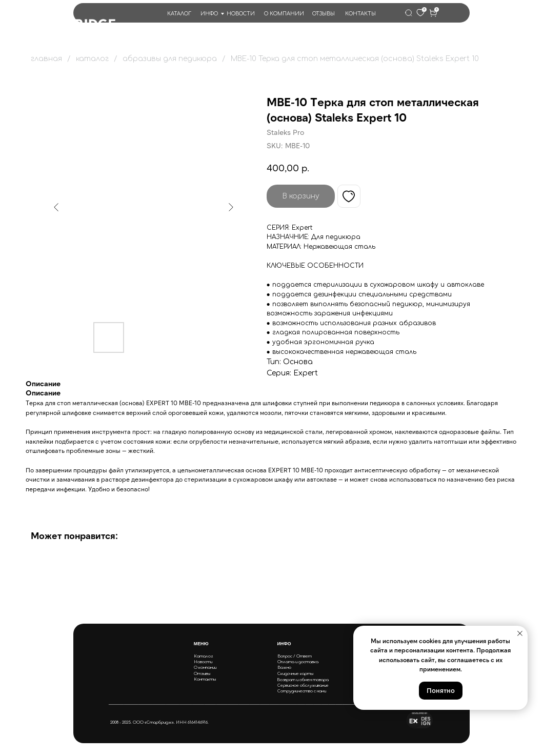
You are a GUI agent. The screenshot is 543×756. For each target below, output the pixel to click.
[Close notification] (520, 633)
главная (46, 59)
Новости (203, 662)
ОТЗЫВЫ (324, 14)
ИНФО (209, 14)
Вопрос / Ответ (295, 656)
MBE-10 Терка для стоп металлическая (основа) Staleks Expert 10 (355, 59)
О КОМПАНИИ (284, 14)
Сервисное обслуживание (303, 685)
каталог (92, 59)
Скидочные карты (295, 674)
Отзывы (202, 674)
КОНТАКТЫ (360, 14)
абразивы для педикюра (170, 59)
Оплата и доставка (298, 662)
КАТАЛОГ (179, 14)
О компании (205, 668)
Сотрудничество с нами (302, 691)
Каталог (204, 656)
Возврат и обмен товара (303, 680)
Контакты (205, 679)
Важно (284, 668)
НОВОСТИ (241, 14)
